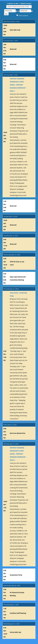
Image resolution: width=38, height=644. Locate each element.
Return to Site (13, 4)
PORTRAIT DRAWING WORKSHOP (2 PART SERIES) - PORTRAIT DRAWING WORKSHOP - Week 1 (18, 85)
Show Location (23, 16)
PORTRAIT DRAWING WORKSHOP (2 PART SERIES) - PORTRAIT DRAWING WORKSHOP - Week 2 (18, 454)
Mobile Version (26, 4)
